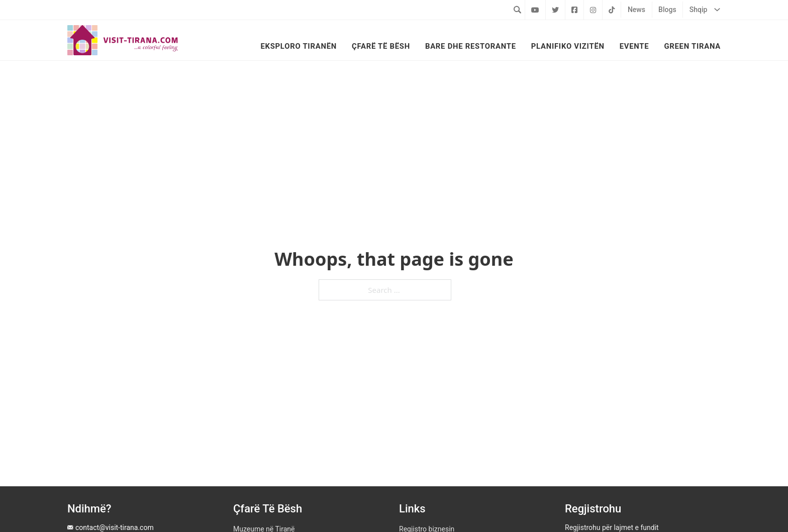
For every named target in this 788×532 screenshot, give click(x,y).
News (636, 10)
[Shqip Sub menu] (717, 10)
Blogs (667, 10)
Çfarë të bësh (381, 46)
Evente (634, 46)
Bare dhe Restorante (471, 46)
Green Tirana (692, 46)
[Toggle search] (517, 10)
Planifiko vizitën (568, 46)
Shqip (699, 10)
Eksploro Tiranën (299, 46)
